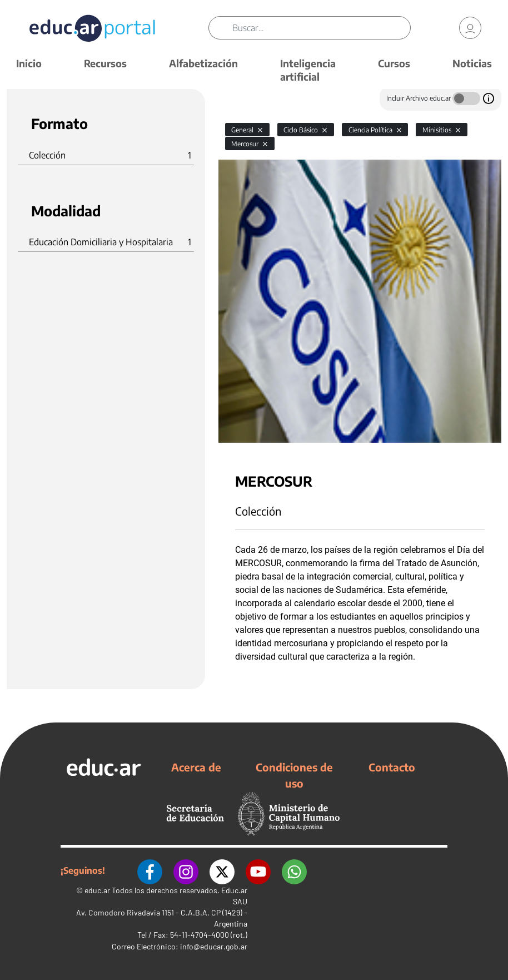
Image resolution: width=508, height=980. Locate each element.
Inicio (29, 63)
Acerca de (196, 767)
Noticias (472, 63)
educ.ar (97, 890)
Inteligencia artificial (308, 70)
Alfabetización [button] (203, 63)
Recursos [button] (105, 63)
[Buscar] (321, 28)
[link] (470, 28)
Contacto (392, 767)
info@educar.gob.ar (214, 946)
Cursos (394, 63)
